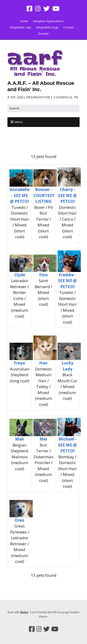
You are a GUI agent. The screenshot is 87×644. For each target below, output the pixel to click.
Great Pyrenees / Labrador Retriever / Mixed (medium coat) (20, 544)
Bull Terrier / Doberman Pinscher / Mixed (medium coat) (43, 463)
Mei (43, 439)
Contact (68, 27)
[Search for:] (43, 108)
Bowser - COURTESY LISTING (44, 195)
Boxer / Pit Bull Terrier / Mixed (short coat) (43, 222)
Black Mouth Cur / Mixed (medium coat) (67, 387)
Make (24, 612)
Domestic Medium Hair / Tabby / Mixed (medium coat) (43, 387)
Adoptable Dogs (47, 27)
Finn (43, 275)
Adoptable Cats (21, 27)
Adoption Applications (48, 21)
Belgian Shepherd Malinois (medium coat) (19, 457)
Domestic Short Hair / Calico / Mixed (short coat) (67, 222)
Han (43, 363)
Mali (19, 439)
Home (24, 21)
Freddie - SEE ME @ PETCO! (67, 281)
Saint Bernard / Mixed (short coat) (43, 292)
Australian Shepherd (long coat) (20, 375)
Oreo (19, 520)
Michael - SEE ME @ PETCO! (67, 445)
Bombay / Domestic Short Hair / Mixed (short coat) (67, 472)
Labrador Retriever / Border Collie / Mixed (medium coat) (19, 298)
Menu (19, 122)
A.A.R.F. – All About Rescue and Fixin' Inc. (41, 86)
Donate (43, 34)
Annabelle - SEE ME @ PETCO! (20, 195)
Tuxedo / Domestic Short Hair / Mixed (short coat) (20, 222)
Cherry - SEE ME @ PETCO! (67, 195)
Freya (19, 363)
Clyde (20, 275)
